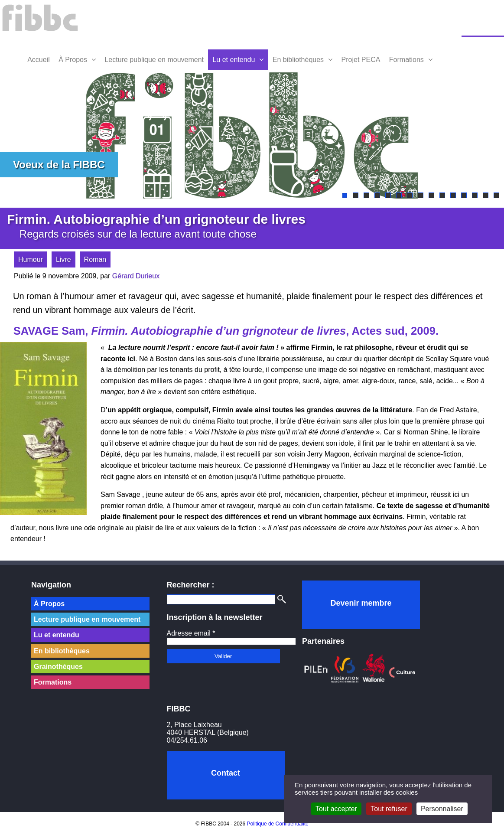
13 (475, 195)
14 (486, 195)
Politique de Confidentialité (278, 824)
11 (453, 195)
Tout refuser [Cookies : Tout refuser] (389, 809)
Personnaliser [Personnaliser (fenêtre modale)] (442, 809)
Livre (63, 259)
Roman (95, 259)
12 (464, 195)
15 (496, 195)
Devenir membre (361, 603)
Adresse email (191, 633)
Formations (406, 60)
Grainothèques (58, 667)
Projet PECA (361, 60)
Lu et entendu (234, 60)
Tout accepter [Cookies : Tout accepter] (336, 809)
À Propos (73, 60)
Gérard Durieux (136, 276)
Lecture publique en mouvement (154, 60)
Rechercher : (191, 585)
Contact (226, 773)
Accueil (39, 60)
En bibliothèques (298, 60)
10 (442, 195)
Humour (31, 259)
